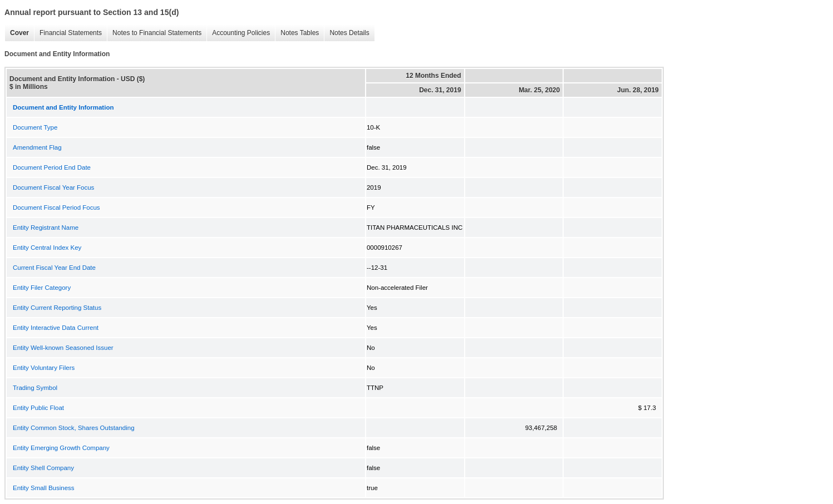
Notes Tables (297, 33)
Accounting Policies (238, 33)
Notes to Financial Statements (154, 33)
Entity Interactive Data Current (56, 328)
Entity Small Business (44, 488)
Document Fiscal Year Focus (53, 187)
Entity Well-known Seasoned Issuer (63, 348)
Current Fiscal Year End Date (54, 268)
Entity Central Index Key (47, 248)
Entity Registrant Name (46, 228)
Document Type (35, 127)
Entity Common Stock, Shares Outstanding (74, 428)
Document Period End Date (52, 167)
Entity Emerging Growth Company (61, 448)
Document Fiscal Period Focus (56, 207)
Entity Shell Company (43, 468)
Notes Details (346, 33)
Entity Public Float (38, 408)
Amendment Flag (37, 147)
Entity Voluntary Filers (44, 368)
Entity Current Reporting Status (57, 308)
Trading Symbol (35, 388)
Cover (17, 33)
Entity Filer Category (42, 288)
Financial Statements (68, 33)
